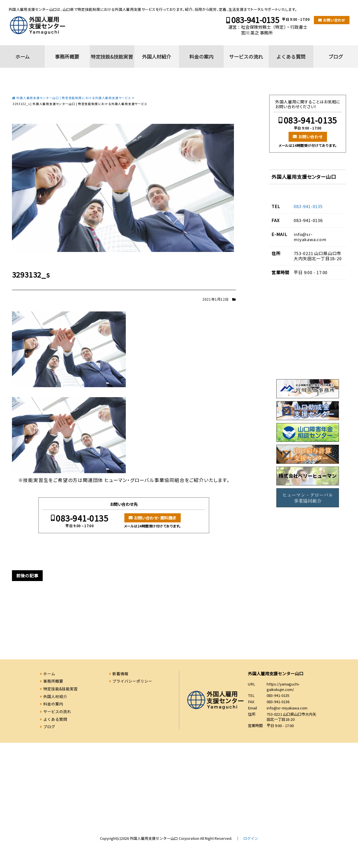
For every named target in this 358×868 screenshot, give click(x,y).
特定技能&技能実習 (112, 57)
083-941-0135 (255, 20)
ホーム (22, 57)
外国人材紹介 (157, 57)
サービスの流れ (246, 57)
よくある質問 (291, 57)
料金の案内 (201, 57)
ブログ (336, 57)
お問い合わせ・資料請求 (155, 518)
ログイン (251, 838)
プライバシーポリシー (132, 681)
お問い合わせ (334, 20)
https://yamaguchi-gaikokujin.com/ (283, 687)
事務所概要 (67, 57)
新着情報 (120, 674)
